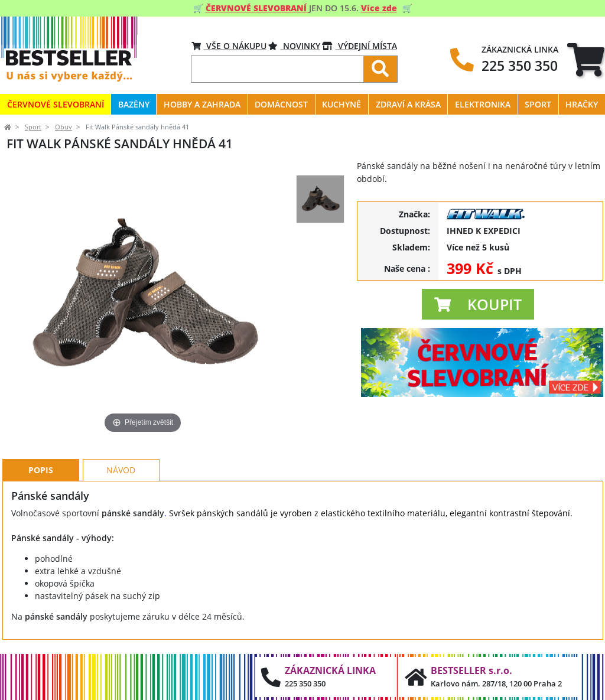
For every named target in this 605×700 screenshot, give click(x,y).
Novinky (294, 46)
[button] (478, 304)
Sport (33, 127)
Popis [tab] (41, 470)
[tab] (586, 59)
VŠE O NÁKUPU (229, 46)
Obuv (64, 127)
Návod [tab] (121, 470)
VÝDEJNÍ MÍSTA (360, 46)
